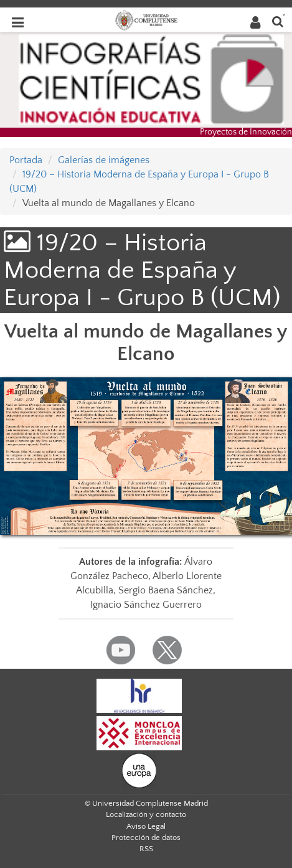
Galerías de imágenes (104, 160)
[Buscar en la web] (278, 21)
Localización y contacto (146, 814)
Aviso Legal (146, 826)
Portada (26, 160)
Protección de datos (146, 837)
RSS (146, 849)
